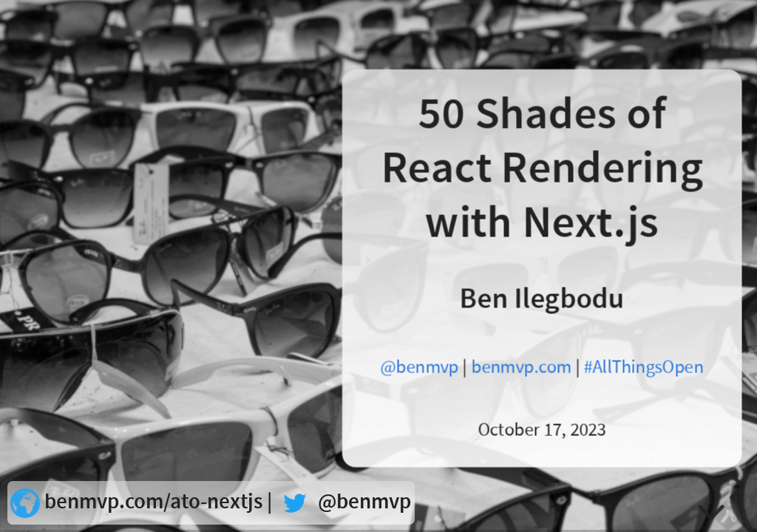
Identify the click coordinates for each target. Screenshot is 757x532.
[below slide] (711, 510)
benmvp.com (521, 367)
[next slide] (735, 486)
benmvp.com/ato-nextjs (153, 502)
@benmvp (420, 367)
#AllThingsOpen (643, 367)
